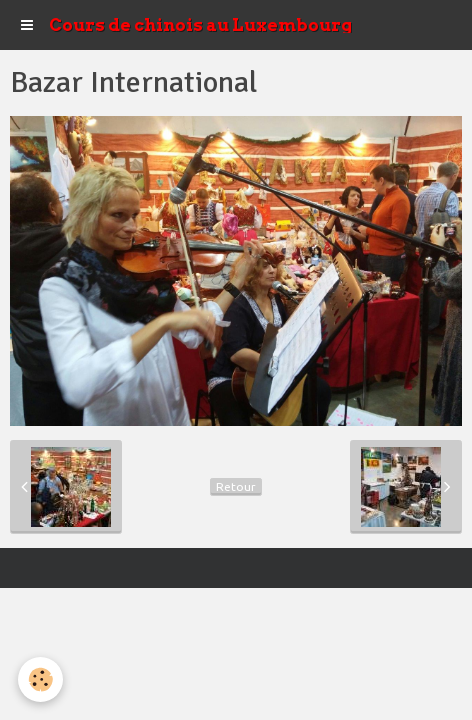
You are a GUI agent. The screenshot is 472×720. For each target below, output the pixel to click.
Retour (236, 486)
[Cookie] (40, 679)
